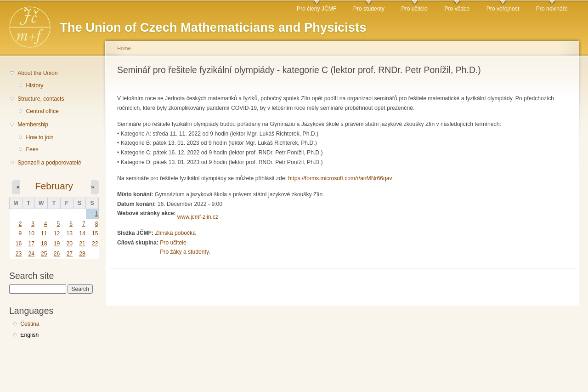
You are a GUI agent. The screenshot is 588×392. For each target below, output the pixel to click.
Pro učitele (415, 9)
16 (19, 244)
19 (57, 244)
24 (31, 254)
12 (57, 233)
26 (57, 254)
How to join (40, 137)
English (29, 335)
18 (44, 244)
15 (95, 233)
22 (95, 244)
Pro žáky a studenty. (185, 252)
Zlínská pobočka (175, 233)
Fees (32, 149)
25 (44, 254)
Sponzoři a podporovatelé (49, 163)
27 (69, 254)
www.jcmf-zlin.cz (198, 217)
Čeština (30, 324)
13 (69, 233)
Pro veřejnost (503, 9)
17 (31, 244)
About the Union (37, 73)
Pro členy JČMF (317, 9)
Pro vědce (457, 9)
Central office (42, 111)
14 (82, 233)
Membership (33, 125)
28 (82, 254)
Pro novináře (552, 9)
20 (69, 244)
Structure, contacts (41, 99)
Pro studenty (369, 9)
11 (44, 233)
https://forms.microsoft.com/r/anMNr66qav (340, 178)
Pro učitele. (174, 243)
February (54, 186)
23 (19, 254)
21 (82, 244)
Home (124, 48)
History (34, 85)
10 (31, 233)
